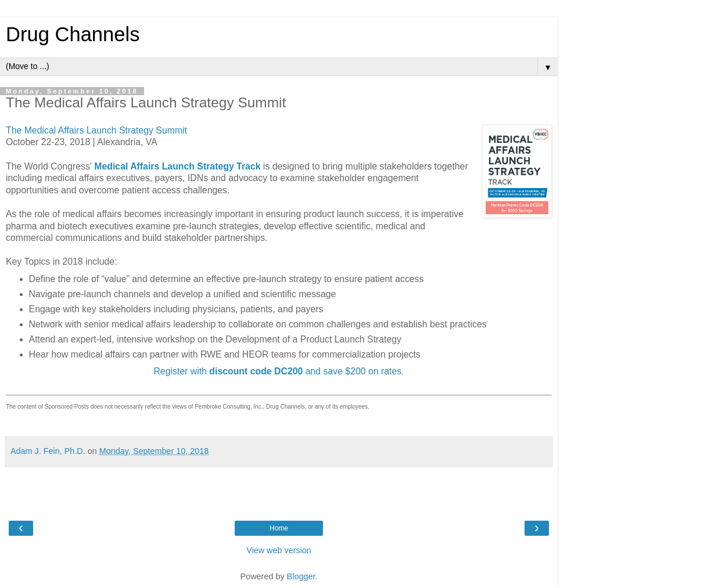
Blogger (301, 576)
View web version (279, 550)
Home (279, 528)
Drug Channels (73, 34)
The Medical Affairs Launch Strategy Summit (96, 130)
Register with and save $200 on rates (277, 371)
